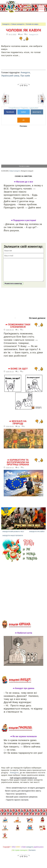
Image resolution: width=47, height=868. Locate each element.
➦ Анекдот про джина (24, 692)
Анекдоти (6, 24)
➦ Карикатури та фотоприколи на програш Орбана (18, 466)
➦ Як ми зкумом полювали (24, 740)
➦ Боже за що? (18, 372)
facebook (10, 112)
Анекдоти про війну (37, 535)
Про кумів (25, 76)
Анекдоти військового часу (13, 535)
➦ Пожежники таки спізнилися (18, 330)
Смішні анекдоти (18, 24)
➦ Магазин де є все (23, 182)
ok (24, 120)
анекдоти (30, 851)
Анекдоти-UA (34, 35)
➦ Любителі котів (24, 637)
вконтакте (37, 112)
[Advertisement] (24, 17)
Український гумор (10, 76)
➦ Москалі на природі (18, 426)
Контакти (32, 854)
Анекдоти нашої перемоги (13, 539)
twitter (23, 112)
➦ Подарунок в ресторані (23, 220)
